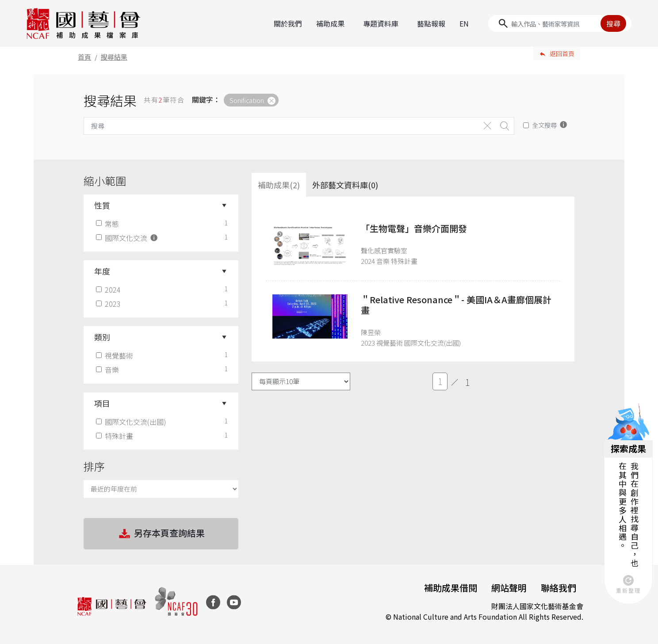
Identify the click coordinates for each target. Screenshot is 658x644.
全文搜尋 (544, 125)
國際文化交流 (128, 238)
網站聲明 (509, 588)
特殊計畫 (115, 436)
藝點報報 (431, 23)
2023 (109, 304)
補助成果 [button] (330, 23)
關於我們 (288, 23)
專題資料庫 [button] (381, 23)
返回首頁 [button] (562, 53)
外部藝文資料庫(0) (345, 185)
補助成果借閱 (451, 588)
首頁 (84, 57)
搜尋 (613, 23)
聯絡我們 (559, 588)
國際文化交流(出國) (132, 422)
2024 (109, 290)
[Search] (560, 23)
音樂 (108, 370)
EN (464, 23)
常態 (108, 224)
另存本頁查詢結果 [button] (161, 534)
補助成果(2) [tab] (279, 185)
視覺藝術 (115, 355)
